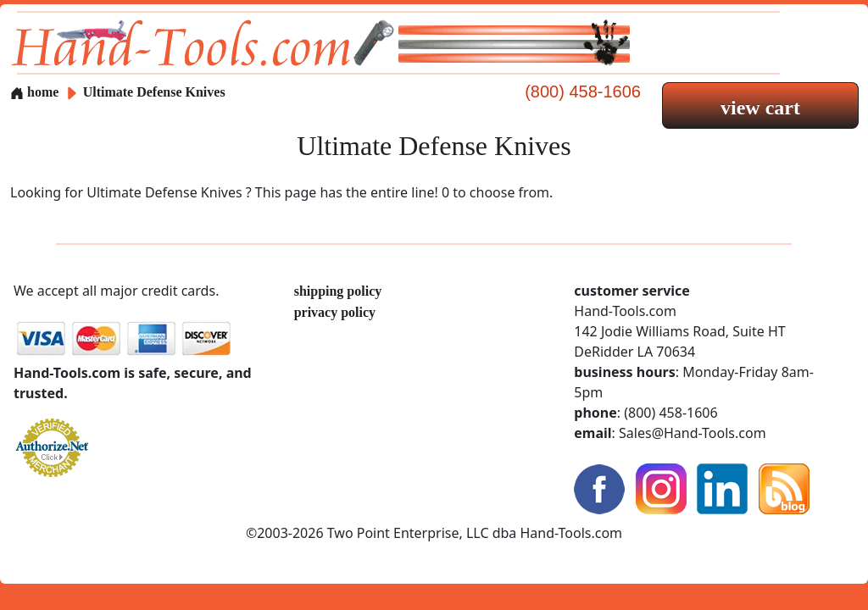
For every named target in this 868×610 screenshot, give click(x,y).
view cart (760, 108)
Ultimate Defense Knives (154, 92)
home (34, 92)
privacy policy (335, 312)
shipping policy (338, 291)
